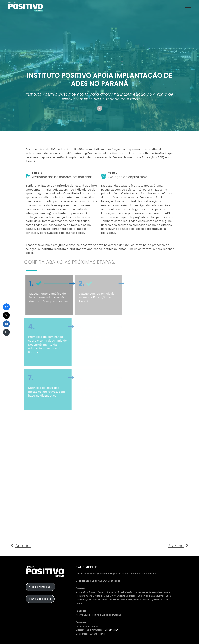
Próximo (176, 545)
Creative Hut (112, 630)
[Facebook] (6, 307)
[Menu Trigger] (188, 9)
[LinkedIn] (6, 324)
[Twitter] (6, 315)
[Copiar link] (6, 332)
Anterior (23, 545)
